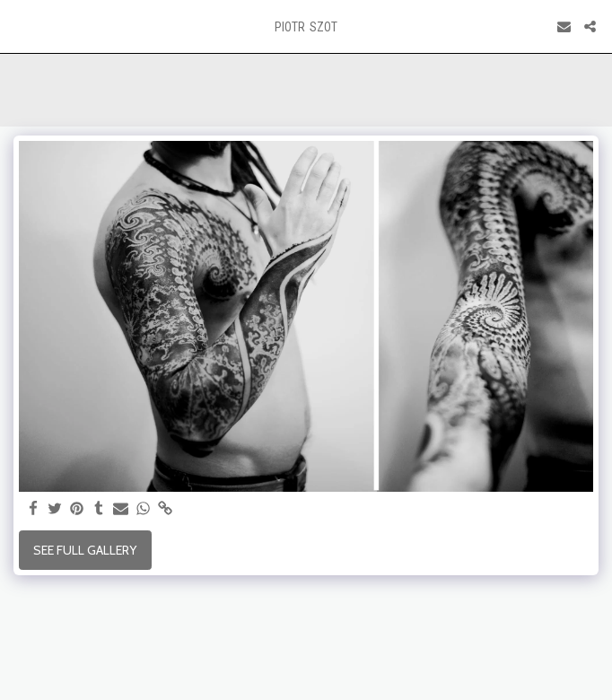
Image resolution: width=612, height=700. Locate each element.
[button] (20, 26)
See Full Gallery (85, 550)
